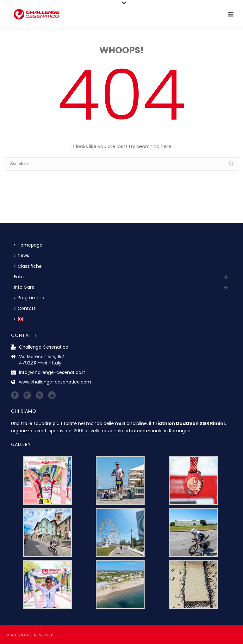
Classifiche (28, 266)
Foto (19, 277)
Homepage (28, 245)
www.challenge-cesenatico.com (55, 382)
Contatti (25, 308)
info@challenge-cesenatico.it (52, 372)
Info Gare (24, 287)
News (22, 255)
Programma (29, 298)
